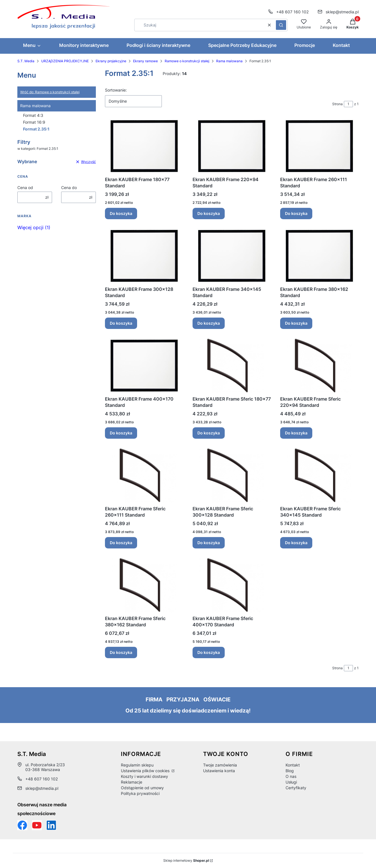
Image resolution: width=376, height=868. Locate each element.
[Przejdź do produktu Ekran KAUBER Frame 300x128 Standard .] (144, 256)
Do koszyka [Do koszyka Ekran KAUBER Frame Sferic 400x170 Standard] (209, 652)
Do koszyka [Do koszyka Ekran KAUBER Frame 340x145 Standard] (209, 323)
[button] (281, 25)
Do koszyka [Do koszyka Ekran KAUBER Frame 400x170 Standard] (121, 433)
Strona (337, 104)
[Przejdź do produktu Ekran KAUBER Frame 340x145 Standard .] (232, 256)
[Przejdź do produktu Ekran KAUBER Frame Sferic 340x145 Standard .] (319, 476)
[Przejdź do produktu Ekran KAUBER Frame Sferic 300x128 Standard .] (232, 476)
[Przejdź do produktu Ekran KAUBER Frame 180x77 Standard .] (144, 146)
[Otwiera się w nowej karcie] (37, 825)
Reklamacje (132, 782)
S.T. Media (26, 61)
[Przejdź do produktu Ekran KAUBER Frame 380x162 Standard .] (319, 256)
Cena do (69, 188)
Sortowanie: (116, 90)
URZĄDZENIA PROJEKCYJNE (65, 61)
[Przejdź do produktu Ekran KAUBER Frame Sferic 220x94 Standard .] (319, 366)
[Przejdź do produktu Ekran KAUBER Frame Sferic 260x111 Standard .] (144, 476)
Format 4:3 (33, 115)
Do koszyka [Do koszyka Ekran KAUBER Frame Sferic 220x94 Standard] (296, 433)
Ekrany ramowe (145, 61)
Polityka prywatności (140, 793)
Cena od (25, 188)
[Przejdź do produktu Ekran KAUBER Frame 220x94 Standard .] (232, 146)
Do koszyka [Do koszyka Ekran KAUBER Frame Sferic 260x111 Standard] (121, 543)
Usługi (291, 782)
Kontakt (293, 765)
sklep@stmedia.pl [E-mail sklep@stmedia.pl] (342, 12)
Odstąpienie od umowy (142, 788)
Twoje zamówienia (220, 765)
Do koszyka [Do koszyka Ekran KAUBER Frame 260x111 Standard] (296, 213)
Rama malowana (229, 61)
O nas (291, 776)
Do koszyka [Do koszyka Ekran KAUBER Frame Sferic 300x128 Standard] (209, 543)
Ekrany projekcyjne (111, 61)
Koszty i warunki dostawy (144, 776)
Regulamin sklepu (137, 765)
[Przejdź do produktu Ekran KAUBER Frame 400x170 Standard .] (144, 366)
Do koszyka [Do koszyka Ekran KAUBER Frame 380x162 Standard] (296, 323)
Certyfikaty (296, 788)
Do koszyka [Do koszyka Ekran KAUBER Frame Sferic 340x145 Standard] (296, 543)
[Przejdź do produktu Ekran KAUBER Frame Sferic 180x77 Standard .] (232, 366)
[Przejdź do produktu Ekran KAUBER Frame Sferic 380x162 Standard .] (144, 585)
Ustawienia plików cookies (146, 771)
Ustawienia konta (219, 771)
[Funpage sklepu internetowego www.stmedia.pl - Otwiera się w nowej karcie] (22, 825)
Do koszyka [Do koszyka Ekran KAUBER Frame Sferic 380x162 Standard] (121, 652)
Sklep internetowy (186, 860)
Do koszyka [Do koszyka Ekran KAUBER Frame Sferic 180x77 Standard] (209, 433)
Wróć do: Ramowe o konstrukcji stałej (50, 92)
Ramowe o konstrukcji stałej (187, 61)
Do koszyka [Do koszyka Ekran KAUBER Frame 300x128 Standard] (121, 323)
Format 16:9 (34, 122)
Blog (290, 771)
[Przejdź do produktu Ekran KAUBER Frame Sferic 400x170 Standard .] (232, 585)
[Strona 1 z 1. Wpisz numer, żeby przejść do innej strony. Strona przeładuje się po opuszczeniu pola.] (348, 104)
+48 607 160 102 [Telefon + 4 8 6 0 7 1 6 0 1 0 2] (292, 12)
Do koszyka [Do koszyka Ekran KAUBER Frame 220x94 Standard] (209, 213)
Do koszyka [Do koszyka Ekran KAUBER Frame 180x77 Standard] (121, 213)
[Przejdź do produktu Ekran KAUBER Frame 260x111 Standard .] (319, 146)
